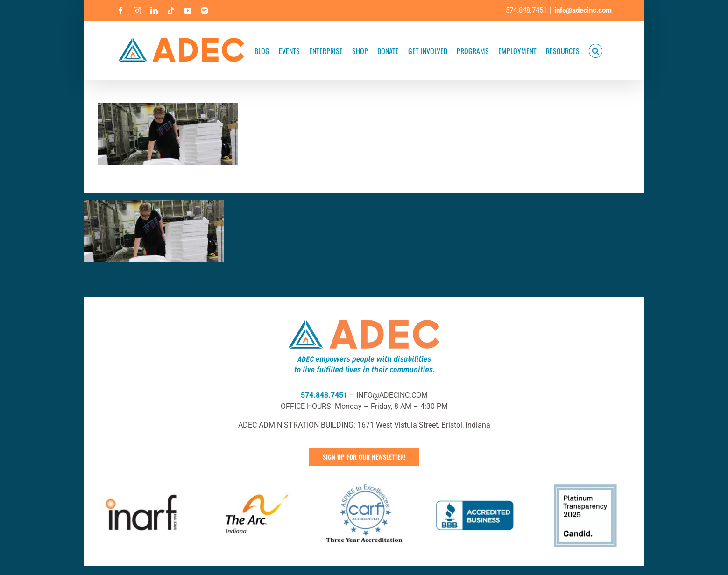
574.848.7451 (324, 395)
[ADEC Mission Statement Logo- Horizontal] (364, 318)
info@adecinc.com (583, 10)
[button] (595, 50)
